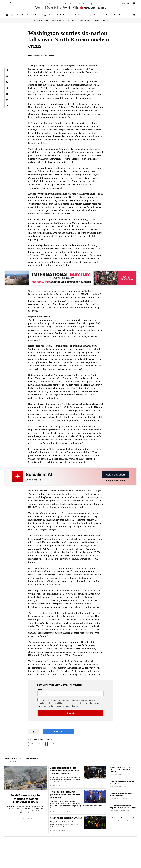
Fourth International (41, 20)
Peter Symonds (34, 55)
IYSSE (74, 20)
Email (40, 689)
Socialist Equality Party (60, 20)
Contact (122, 3)
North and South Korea (37, 744)
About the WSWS (85, 20)
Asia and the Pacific (55, 744)
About (129, 3)
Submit (71, 713)
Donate (105, 20)
